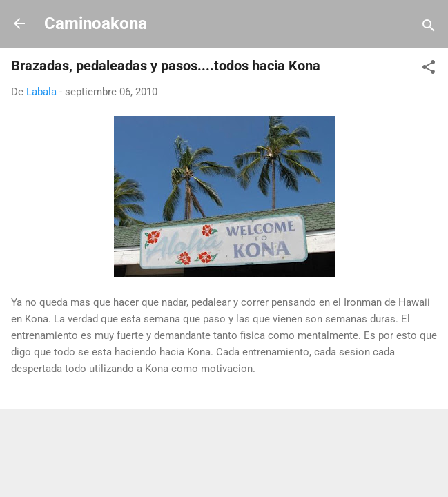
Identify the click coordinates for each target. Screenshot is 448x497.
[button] (429, 69)
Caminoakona (96, 23)
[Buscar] (429, 28)
